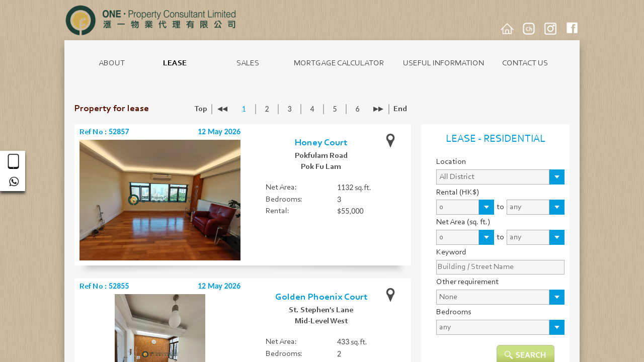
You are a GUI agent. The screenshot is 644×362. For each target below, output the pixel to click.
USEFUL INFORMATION (444, 63)
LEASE (175, 63)
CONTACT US (525, 63)
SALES (248, 63)
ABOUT (112, 63)
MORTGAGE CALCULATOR (339, 63)
